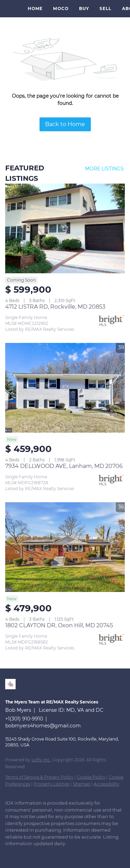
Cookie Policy (91, 777)
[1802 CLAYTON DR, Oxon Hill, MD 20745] (65, 547)
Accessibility (106, 784)
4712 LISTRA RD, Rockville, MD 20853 (55, 307)
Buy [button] (84, 8)
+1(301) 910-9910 (24, 719)
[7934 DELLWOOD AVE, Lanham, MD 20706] (65, 388)
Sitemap (81, 784)
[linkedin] (9, 854)
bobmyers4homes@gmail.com (43, 726)
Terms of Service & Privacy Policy (39, 777)
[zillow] (23, 854)
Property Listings (51, 784)
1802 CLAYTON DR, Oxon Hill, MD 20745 (59, 625)
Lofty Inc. (41, 760)
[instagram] (36, 854)
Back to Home (65, 124)
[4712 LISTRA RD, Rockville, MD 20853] (65, 228)
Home (35, 8)
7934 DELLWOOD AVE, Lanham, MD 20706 (64, 466)
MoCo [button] (61, 8)
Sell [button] (105, 8)
